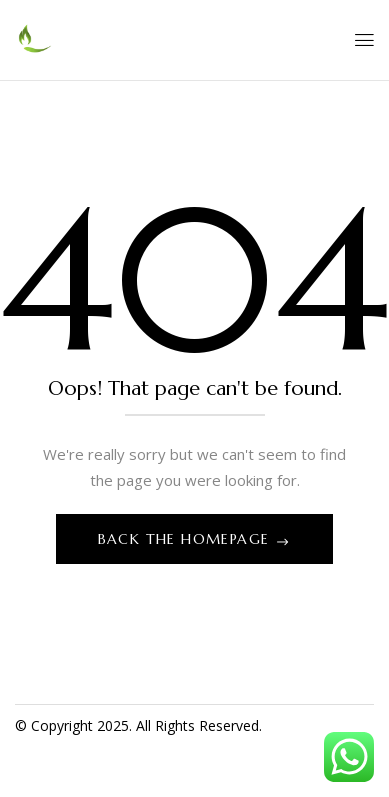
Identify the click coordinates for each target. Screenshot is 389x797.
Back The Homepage (186, 539)
